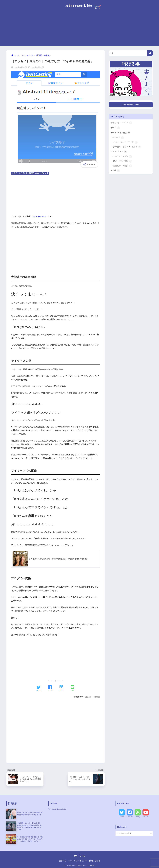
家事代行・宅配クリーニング (127, 149)
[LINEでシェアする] (72, 688)
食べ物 (116, 173)
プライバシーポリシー (78, 861)
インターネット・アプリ (125, 144)
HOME (80, 856)
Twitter (122, 817)
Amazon (119, 140)
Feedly (138, 817)
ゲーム (116, 129)
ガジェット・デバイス (123, 124)
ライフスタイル (120, 154)
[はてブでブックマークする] (61, 689)
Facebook (130, 817)
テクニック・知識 (123, 159)
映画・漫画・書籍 (123, 164)
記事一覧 (63, 861)
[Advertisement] (79, 29)
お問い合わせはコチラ (131, 105)
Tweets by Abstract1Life (58, 809)
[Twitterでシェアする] (39, 689)
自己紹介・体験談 (92, 697)
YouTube (146, 817)
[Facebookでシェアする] (50, 689)
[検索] (150, 53)
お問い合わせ (95, 861)
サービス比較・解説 (122, 135)
